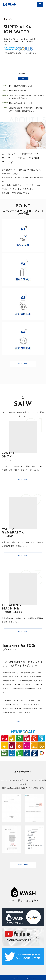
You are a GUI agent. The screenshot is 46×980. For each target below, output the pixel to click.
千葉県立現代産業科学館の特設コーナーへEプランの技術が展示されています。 (26, 97)
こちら (32, 900)
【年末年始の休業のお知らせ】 (20, 86)
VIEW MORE (23, 364)
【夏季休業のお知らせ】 (18, 91)
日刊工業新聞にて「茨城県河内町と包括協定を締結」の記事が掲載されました (26, 109)
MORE (23, 78)
